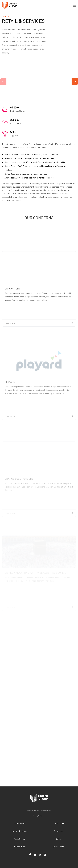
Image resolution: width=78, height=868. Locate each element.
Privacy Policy (38, 816)
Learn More (40, 365)
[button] (3, 82)
